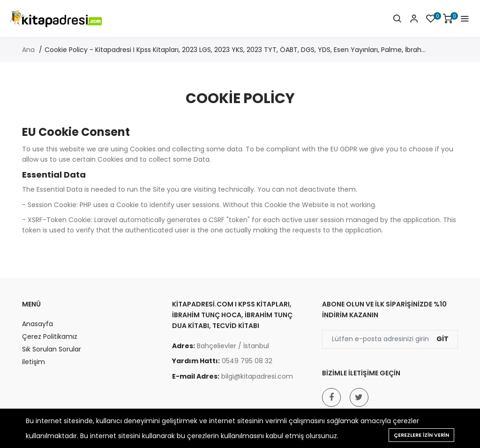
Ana (28, 50)
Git (442, 339)
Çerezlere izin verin (421, 435)
